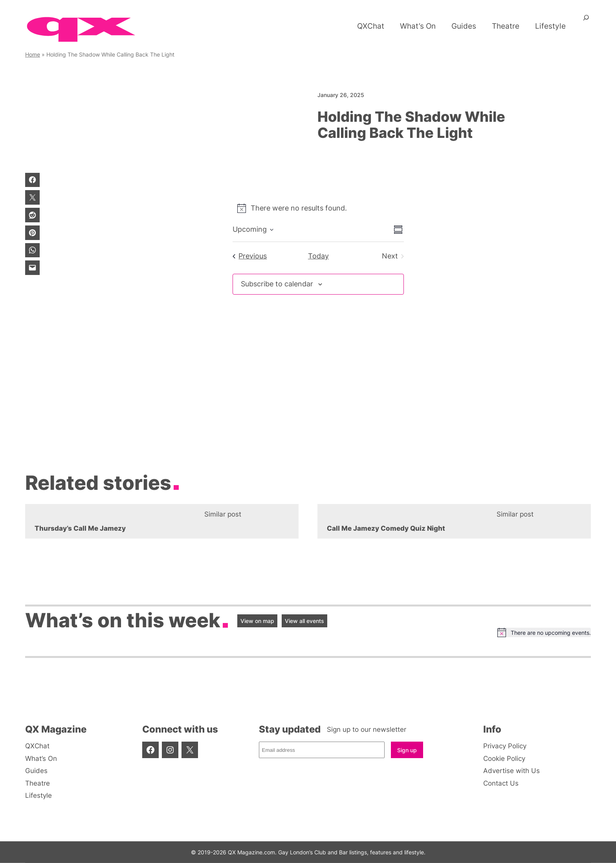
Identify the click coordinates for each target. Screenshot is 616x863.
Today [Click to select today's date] (318, 256)
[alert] (318, 208)
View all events (304, 621)
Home (33, 54)
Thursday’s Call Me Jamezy (80, 528)
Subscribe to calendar (277, 284)
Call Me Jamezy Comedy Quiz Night (386, 528)
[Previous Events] (250, 256)
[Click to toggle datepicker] (253, 230)
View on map (257, 621)
